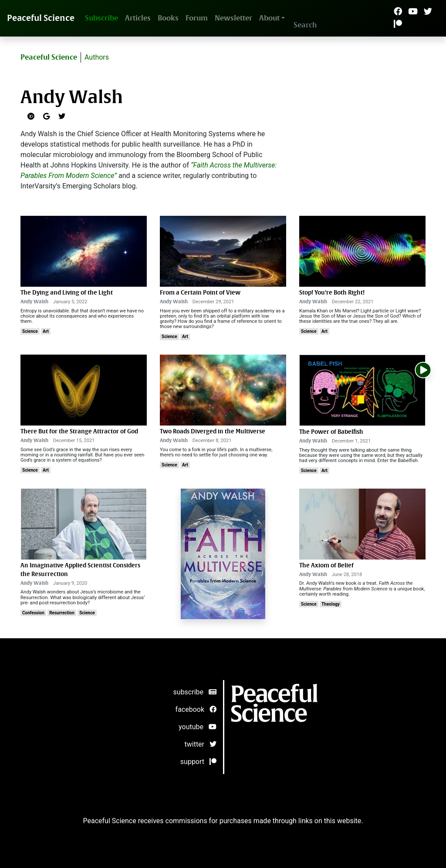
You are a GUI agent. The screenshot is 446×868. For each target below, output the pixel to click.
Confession (33, 613)
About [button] (269, 18)
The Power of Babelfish (331, 432)
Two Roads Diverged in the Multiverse (213, 431)
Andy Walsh (34, 302)
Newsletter (233, 18)
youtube (198, 727)
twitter (201, 744)
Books (168, 18)
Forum (197, 18)
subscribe (195, 692)
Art (46, 331)
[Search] (335, 25)
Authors (97, 57)
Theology (331, 604)
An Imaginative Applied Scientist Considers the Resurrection (80, 570)
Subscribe (101, 18)
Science (30, 331)
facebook (196, 709)
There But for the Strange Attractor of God (79, 431)
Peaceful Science (41, 18)
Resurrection (62, 613)
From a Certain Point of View (200, 293)
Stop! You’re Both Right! (332, 293)
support (198, 762)
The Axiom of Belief (326, 565)
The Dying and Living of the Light (67, 293)
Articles (138, 18)
